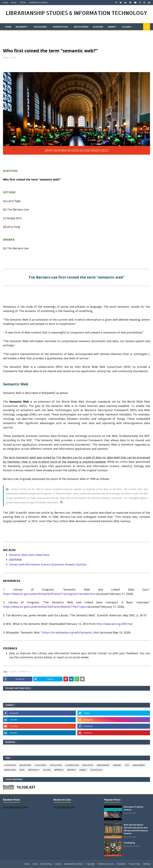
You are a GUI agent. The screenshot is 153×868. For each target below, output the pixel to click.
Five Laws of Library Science (134, 808)
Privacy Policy (134, 864)
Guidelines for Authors (39, 2)
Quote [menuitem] (39, 34)
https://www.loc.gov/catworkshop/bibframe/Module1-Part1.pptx (45, 607)
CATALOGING (40, 765)
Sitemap (147, 864)
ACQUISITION (10, 765)
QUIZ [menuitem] (27, 34)
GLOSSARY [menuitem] (98, 27)
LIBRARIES (117, 765)
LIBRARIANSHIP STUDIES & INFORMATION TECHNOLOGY (76, 13)
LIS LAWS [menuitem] (126, 27)
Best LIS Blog (46, 864)
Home (6, 2)
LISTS (127, 765)
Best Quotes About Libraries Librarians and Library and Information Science (136, 829)
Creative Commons (106, 864)
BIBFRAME (15, 560)
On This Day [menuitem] (12, 34)
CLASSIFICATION (72, 765)
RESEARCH (71, 770)
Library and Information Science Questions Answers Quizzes (48, 564)
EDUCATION (88, 765)
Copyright (90, 864)
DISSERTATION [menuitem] (60, 27)
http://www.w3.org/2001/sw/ (115, 624)
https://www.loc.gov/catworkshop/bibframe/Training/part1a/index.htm (49, 594)
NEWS (22, 770)
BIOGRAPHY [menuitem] (21, 27)
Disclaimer (121, 864)
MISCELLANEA (10, 770)
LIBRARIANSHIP (103, 765)
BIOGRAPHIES (25, 765)
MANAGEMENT (139, 765)
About (14, 2)
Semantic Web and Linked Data (29, 555)
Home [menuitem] (8, 27)
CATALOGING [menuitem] (40, 27)
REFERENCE (59, 770)
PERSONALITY (34, 770)
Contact (23, 2)
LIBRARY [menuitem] (112, 27)
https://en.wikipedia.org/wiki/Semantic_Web (71, 632)
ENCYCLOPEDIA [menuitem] (81, 27)
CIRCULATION (56, 765)
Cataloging (129, 843)
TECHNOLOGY (25, 672)
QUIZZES (13, 672)
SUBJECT (83, 770)
